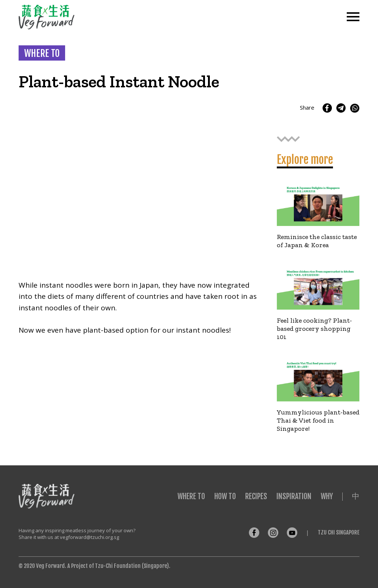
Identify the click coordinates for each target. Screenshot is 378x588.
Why (327, 496)
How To (225, 496)
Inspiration (294, 496)
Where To (191, 496)
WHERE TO (42, 53)
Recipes (256, 496)
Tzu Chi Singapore (339, 532)
